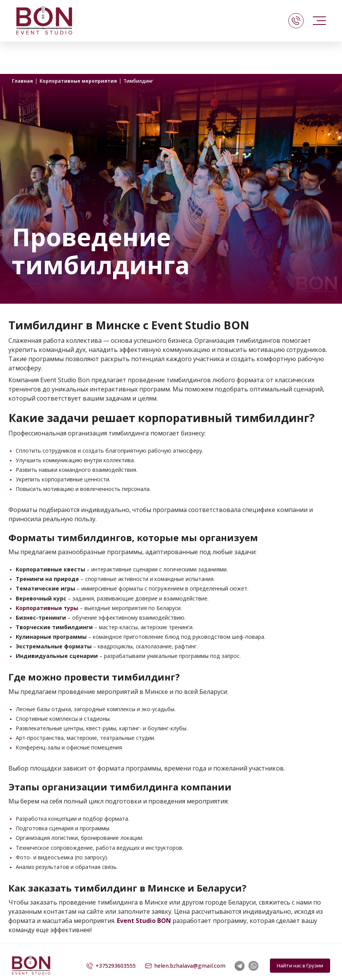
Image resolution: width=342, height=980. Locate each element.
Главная (22, 81)
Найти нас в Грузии (300, 965)
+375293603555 (111, 966)
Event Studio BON (144, 921)
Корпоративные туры (47, 608)
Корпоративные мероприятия (78, 81)
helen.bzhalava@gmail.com (185, 966)
